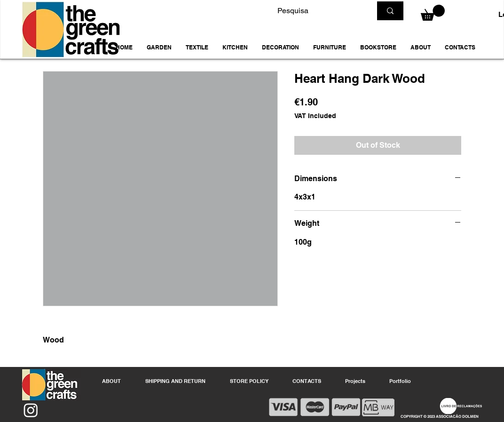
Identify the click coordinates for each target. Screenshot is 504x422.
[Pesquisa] (317, 11)
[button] (159, 48)
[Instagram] (31, 410)
